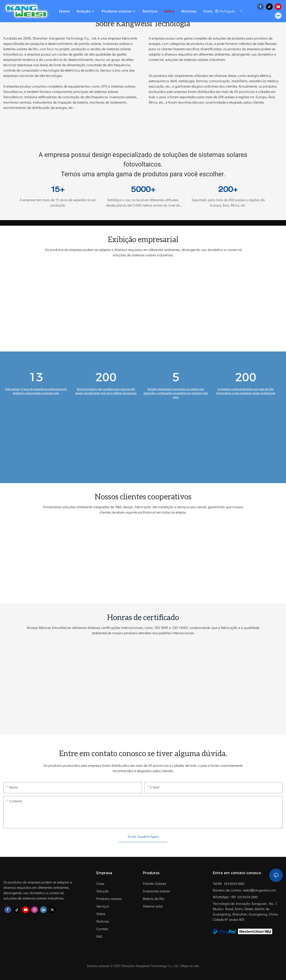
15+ (58, 190)
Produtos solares (109, 899)
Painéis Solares (154, 883)
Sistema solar (153, 906)
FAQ (99, 936)
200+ (228, 190)
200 (106, 377)
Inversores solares (156, 891)
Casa (100, 883)
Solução (103, 891)
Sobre (101, 914)
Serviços (103, 906)
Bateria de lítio (154, 899)
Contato (102, 929)
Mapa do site (190, 966)
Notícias (103, 921)
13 (36, 377)
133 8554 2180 (234, 884)
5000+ (143, 190)
